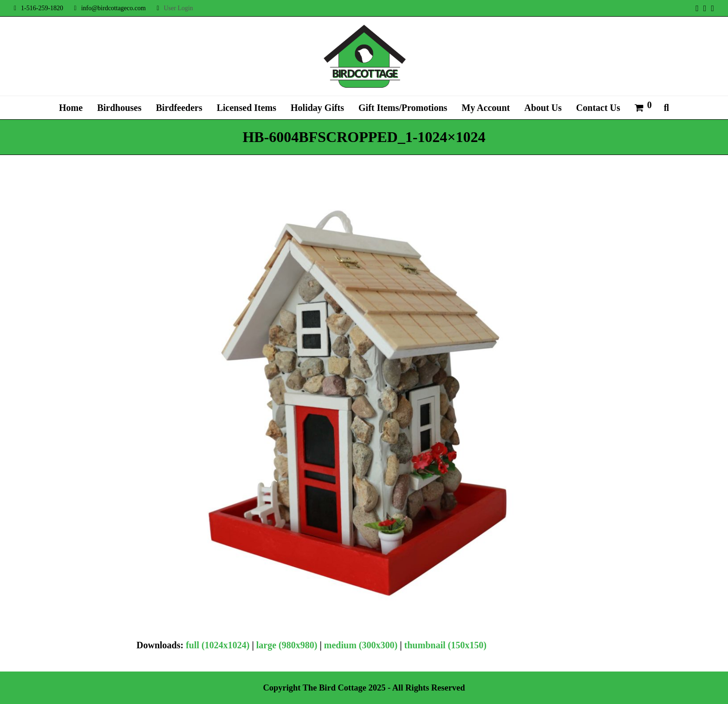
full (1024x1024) (218, 645)
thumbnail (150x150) (445, 645)
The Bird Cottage (335, 688)
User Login (178, 8)
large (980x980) (287, 645)
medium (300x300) (361, 645)
